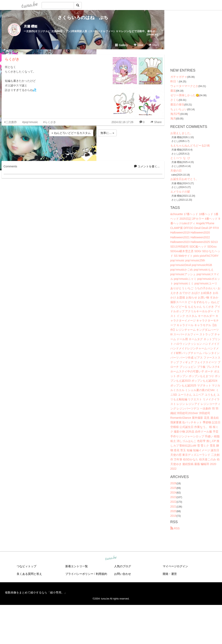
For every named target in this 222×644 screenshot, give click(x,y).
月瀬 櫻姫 (31, 26)
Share (154, 45)
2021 (173, 507)
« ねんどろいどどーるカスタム (71, 133)
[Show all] (152, 34)
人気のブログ (123, 566)
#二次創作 (11, 122)
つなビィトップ (27, 566)
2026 (173, 483)
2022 (173, 502)
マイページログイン (175, 566)
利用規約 (101, 574)
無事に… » (107, 133)
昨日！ (175, 81)
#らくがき (50, 122)
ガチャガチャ (179, 77)
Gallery (121, 45)
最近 (173, 91)
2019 (173, 516)
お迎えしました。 (182, 133)
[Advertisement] (83, 148)
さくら (175, 100)
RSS (175, 528)
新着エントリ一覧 (77, 566)
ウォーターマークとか (184, 86)
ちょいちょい (179, 109)
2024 (173, 492)
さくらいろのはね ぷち (83, 18)
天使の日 (176, 171)
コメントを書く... (147, 166)
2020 (173, 511)
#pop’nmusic (30, 122)
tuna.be (111, 558)
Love (138, 45)
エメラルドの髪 (180, 192)
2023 (173, 497)
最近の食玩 (177, 104)
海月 (173, 118)
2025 (173, 488)
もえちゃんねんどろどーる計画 (190, 146)
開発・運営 (170, 574)
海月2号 (175, 114)
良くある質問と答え (29, 574)
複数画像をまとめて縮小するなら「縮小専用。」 (36, 592)
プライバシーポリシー (79, 574)
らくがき (12, 59)
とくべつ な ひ (180, 158)
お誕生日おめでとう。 (184, 179)
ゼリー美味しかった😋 (185, 95)
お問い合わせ (123, 574)
